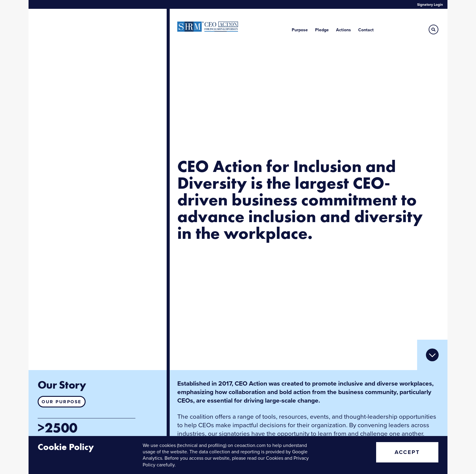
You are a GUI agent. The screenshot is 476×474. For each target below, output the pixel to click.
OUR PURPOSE (62, 402)
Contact (366, 30)
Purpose (300, 30)
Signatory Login (430, 5)
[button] (433, 29)
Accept (407, 452)
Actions (343, 30)
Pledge (322, 30)
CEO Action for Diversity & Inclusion (208, 27)
